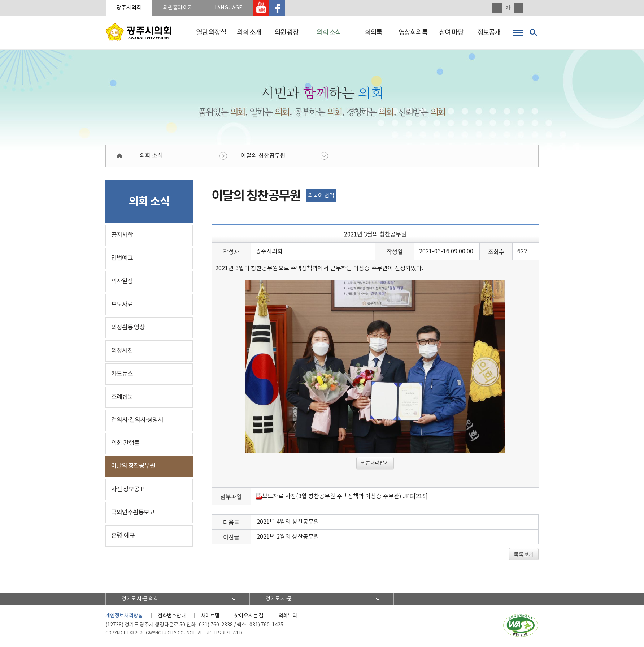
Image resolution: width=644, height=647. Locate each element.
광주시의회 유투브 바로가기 (264, 8)
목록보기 (524, 555)
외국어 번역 (321, 196)
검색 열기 (533, 33)
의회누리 (288, 616)
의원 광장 (286, 33)
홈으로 (119, 156)
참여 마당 (451, 33)
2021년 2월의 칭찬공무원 (288, 537)
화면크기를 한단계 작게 (519, 8)
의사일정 (122, 282)
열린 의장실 (211, 33)
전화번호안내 (172, 616)
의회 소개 (249, 33)
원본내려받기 (375, 463)
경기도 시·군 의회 (140, 599)
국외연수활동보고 (133, 513)
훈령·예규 (123, 536)
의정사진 (122, 351)
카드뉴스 (122, 374)
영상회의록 (413, 33)
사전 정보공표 (128, 490)
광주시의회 (129, 8)
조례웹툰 (122, 397)
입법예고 (122, 259)
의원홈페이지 (179, 8)
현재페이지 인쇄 (534, 8)
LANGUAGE (230, 8)
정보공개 (489, 33)
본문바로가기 (0, 0)
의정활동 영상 (128, 328)
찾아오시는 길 (249, 616)
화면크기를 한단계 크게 (497, 8)
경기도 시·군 (279, 599)
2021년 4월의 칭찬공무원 (288, 522)
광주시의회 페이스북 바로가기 (280, 8)
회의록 (373, 33)
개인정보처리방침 (124, 616)
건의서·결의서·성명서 (137, 420)
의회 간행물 (125, 444)
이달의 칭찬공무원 (263, 156)
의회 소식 (329, 33)
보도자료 (122, 305)
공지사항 (122, 236)
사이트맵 (210, 616)
